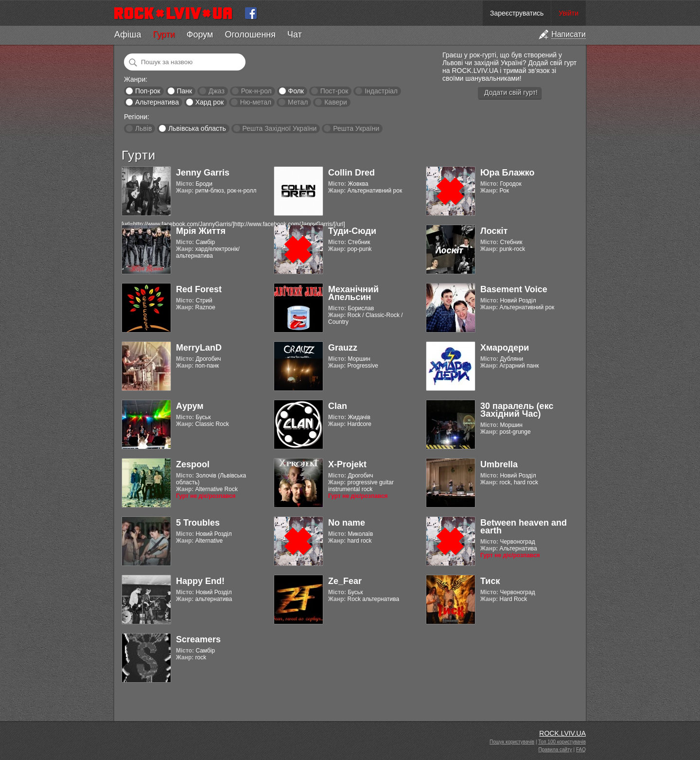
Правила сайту (555, 750)
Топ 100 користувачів (562, 742)
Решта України (356, 128)
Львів (143, 128)
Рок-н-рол (256, 91)
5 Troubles (198, 523)
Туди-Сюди (352, 231)
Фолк (296, 91)
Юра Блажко (507, 173)
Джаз (217, 91)
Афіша (128, 35)
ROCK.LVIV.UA (562, 733)
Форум (200, 35)
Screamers (198, 639)
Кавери (336, 102)
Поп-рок (148, 91)
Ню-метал (256, 102)
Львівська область (197, 128)
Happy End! (200, 581)
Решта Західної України (279, 128)
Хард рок (210, 102)
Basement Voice (514, 289)
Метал (298, 102)
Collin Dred (351, 173)
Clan (338, 406)
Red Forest (199, 289)
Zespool (193, 464)
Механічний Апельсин (353, 293)
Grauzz (343, 348)
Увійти (569, 13)
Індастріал (381, 91)
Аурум (190, 406)
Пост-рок (334, 91)
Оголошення (250, 35)
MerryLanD (199, 348)
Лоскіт (494, 231)
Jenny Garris (203, 173)
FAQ (581, 750)
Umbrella (499, 464)
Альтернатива (157, 102)
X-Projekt (347, 464)
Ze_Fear (345, 581)
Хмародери (505, 348)
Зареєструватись (517, 13)
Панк (184, 91)
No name (347, 523)
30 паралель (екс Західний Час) (517, 410)
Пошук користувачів (512, 742)
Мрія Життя (201, 231)
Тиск (490, 581)
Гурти (164, 35)
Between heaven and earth (524, 527)
